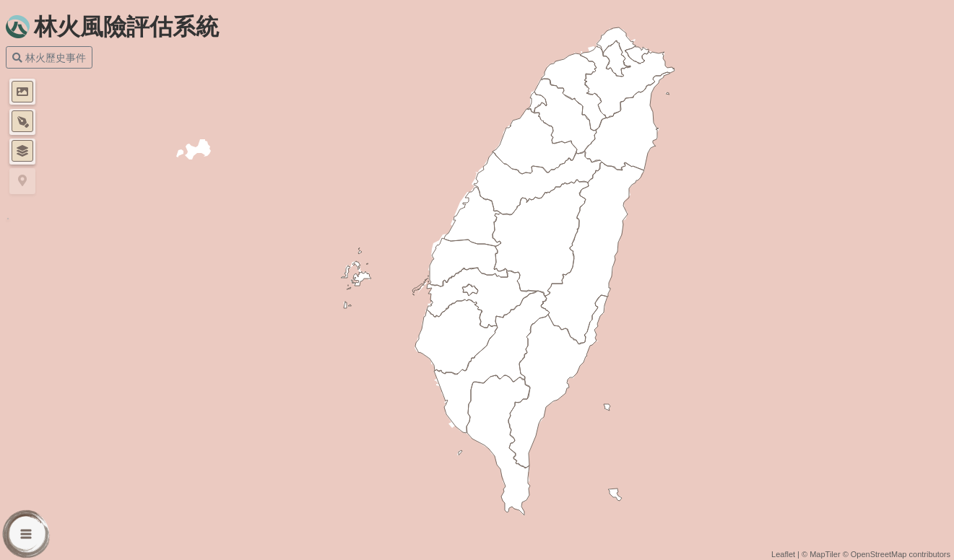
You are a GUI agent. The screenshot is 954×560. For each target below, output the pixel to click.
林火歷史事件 (49, 57)
